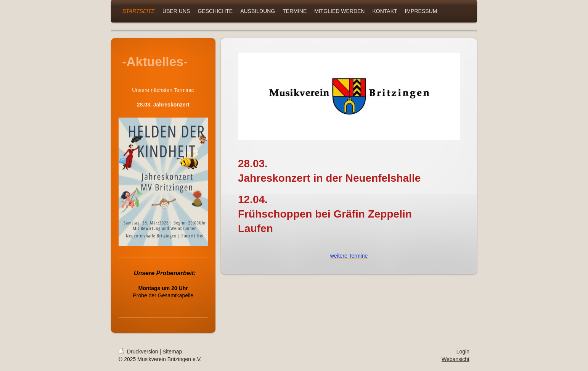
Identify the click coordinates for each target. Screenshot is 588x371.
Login (463, 352)
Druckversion (139, 352)
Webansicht (455, 359)
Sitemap (172, 352)
